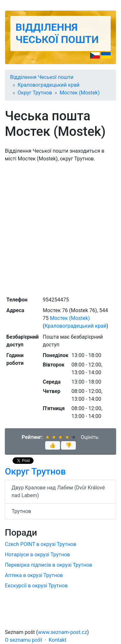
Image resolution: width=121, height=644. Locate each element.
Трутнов (21, 511)
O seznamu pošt (24, 640)
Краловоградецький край (49, 85)
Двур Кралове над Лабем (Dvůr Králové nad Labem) (58, 491)
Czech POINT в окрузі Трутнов (40, 544)
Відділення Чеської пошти (57, 33)
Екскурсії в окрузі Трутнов (36, 586)
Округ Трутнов (35, 93)
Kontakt (58, 640)
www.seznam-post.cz (63, 632)
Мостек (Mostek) (80, 93)
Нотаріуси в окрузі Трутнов (37, 555)
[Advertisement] (60, 229)
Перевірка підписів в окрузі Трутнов (49, 565)
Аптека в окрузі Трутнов (34, 575)
